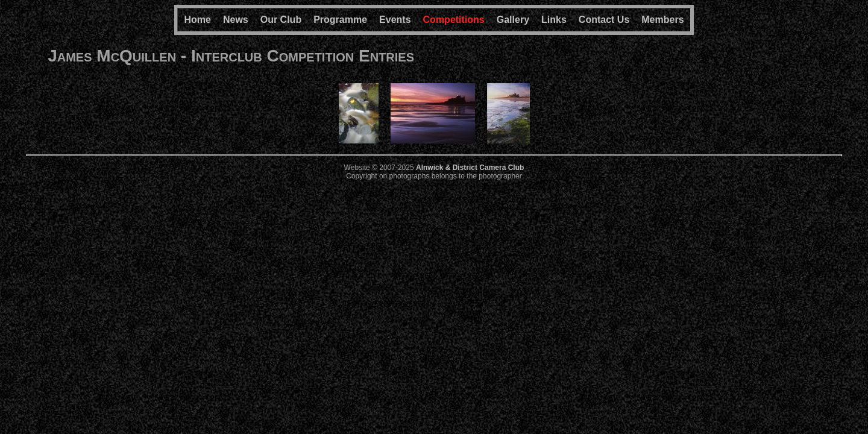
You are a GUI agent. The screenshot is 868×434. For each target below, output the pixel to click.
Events (395, 20)
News (236, 20)
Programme (340, 20)
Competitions (454, 20)
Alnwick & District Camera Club (470, 168)
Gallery (513, 20)
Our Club (281, 20)
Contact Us (604, 20)
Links (554, 20)
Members (662, 20)
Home (197, 20)
